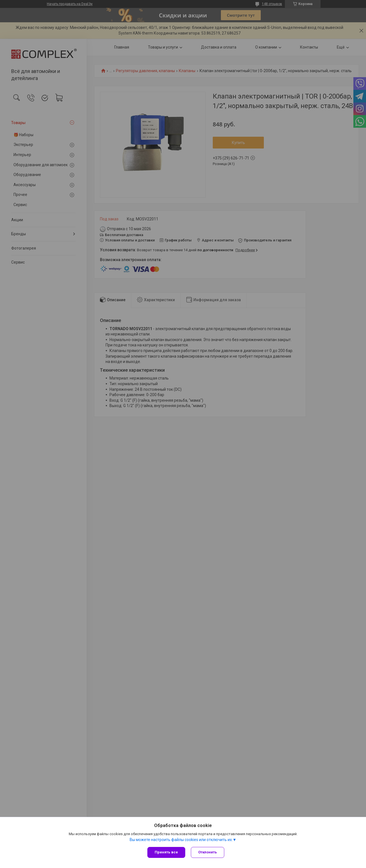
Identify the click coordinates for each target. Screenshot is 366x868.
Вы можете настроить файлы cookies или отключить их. (181, 840)
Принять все (166, 852)
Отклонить (208, 852)
